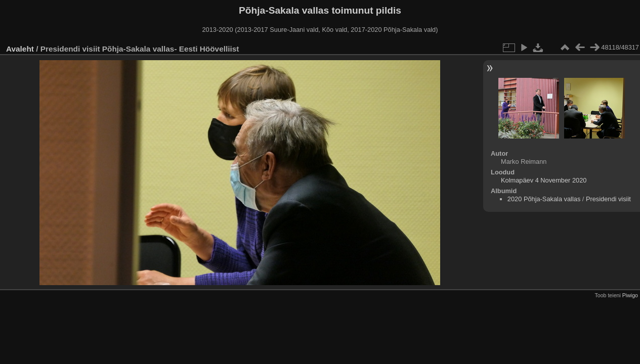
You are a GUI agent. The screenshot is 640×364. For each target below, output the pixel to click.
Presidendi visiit (608, 199)
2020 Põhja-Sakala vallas (544, 199)
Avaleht (20, 49)
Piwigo (630, 295)
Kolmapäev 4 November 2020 (544, 180)
